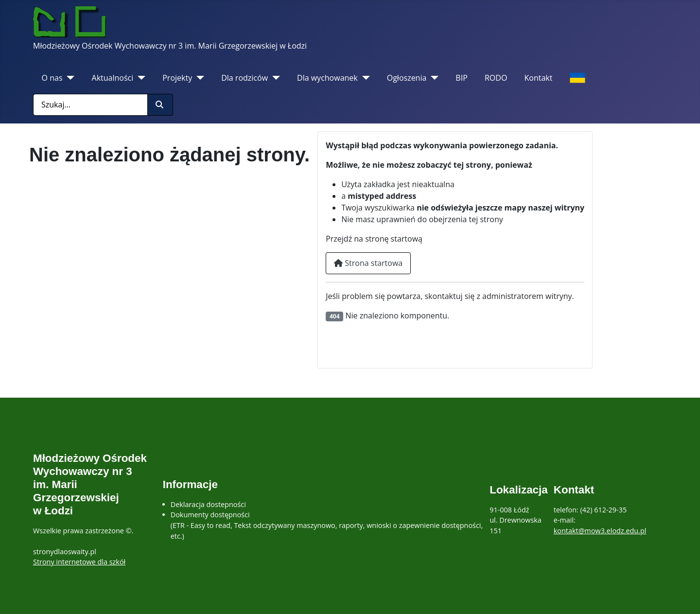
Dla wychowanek (327, 78)
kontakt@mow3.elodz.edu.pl (600, 531)
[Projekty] (198, 78)
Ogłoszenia (407, 78)
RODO (496, 78)
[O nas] (69, 78)
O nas (52, 78)
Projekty (177, 78)
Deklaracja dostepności (208, 504)
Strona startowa (368, 263)
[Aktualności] (139, 78)
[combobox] (90, 105)
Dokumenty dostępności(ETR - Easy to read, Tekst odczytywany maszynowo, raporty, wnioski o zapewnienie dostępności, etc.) (327, 525)
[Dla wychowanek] (364, 78)
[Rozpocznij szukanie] (160, 105)
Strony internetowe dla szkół (79, 562)
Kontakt (539, 78)
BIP (461, 78)
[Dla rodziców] (274, 78)
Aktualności (113, 78)
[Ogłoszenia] (432, 78)
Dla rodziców (245, 78)
